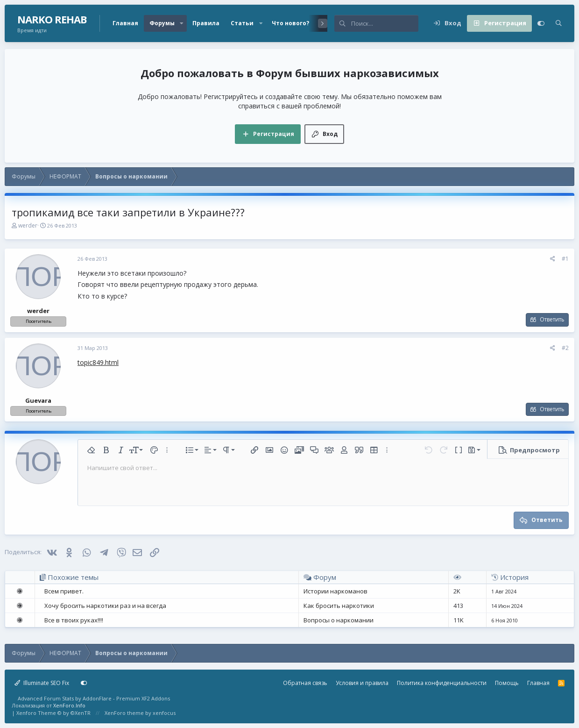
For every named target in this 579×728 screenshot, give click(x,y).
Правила (206, 23)
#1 (565, 259)
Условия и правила (362, 683)
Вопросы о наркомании (339, 620)
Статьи (242, 23)
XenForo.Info (69, 705)
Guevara (38, 400)
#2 (565, 348)
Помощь (507, 683)
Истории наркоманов (335, 591)
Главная (125, 23)
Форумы (162, 23)
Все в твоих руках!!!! (74, 620)
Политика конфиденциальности (442, 683)
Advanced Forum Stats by (94, 698)
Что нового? (290, 23)
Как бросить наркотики (339, 606)
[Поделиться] (553, 259)
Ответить (552, 319)
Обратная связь (305, 683)
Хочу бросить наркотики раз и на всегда (105, 606)
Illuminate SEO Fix (42, 683)
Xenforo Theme (53, 713)
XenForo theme (124, 713)
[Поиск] (385, 23)
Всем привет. (64, 591)
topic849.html (98, 362)
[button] (182, 23)
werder (28, 225)
